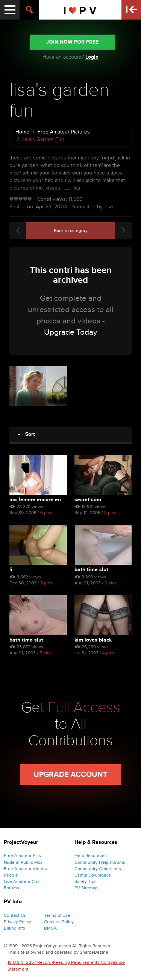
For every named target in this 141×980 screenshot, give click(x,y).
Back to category (71, 231)
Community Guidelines (98, 869)
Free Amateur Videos (25, 869)
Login (92, 57)
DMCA (50, 928)
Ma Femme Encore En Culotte (35, 500)
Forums (11, 888)
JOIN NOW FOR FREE (72, 42)
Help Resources (91, 856)
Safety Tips (86, 881)
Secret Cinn (88, 500)
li (11, 570)
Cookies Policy (59, 922)
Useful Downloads (93, 875)
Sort (26, 434)
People (11, 875)
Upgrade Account (70, 775)
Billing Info (14, 928)
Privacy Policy (17, 922)
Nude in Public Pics (23, 862)
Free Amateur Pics (22, 856)
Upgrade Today (70, 332)
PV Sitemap (86, 888)
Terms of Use (57, 915)
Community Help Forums (100, 862)
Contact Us (15, 915)
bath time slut (91, 570)
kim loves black (93, 640)
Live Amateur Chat (22, 881)
